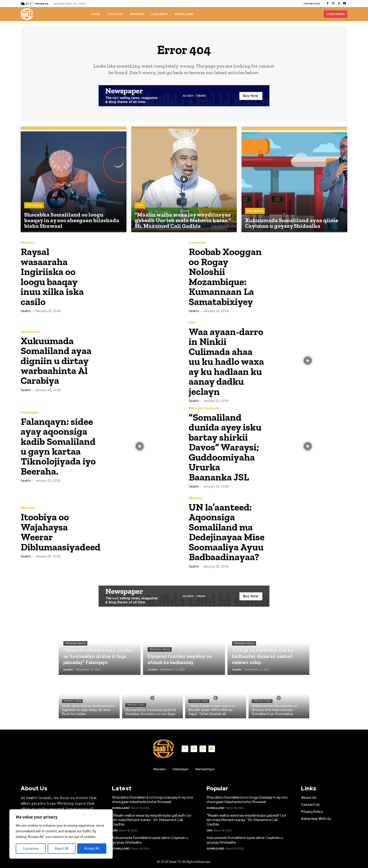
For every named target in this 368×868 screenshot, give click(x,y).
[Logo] (27, 14)
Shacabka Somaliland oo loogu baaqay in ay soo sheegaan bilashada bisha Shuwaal (153, 799)
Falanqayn (30, 412)
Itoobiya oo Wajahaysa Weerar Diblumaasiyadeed (61, 531)
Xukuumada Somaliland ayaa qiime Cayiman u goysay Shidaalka (150, 840)
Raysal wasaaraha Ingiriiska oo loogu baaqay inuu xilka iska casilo (52, 277)
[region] (61, 834)
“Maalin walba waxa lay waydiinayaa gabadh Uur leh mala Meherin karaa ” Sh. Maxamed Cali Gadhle (152, 819)
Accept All (92, 849)
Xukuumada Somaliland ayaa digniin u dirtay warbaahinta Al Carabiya (56, 361)
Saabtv (26, 311)
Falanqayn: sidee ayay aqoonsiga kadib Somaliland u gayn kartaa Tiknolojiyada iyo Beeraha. (58, 446)
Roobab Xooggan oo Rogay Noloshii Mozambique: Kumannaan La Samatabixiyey (225, 277)
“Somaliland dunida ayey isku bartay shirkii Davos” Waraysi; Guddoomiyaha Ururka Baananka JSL (225, 446)
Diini (140, 205)
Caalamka (197, 243)
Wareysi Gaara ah (204, 408)
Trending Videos (75, 643)
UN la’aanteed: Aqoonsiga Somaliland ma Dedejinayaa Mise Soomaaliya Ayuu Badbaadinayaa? (225, 531)
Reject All (62, 849)
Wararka (28, 243)
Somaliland (34, 205)
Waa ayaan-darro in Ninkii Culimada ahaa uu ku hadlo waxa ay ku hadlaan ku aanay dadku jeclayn (226, 361)
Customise (31, 849)
